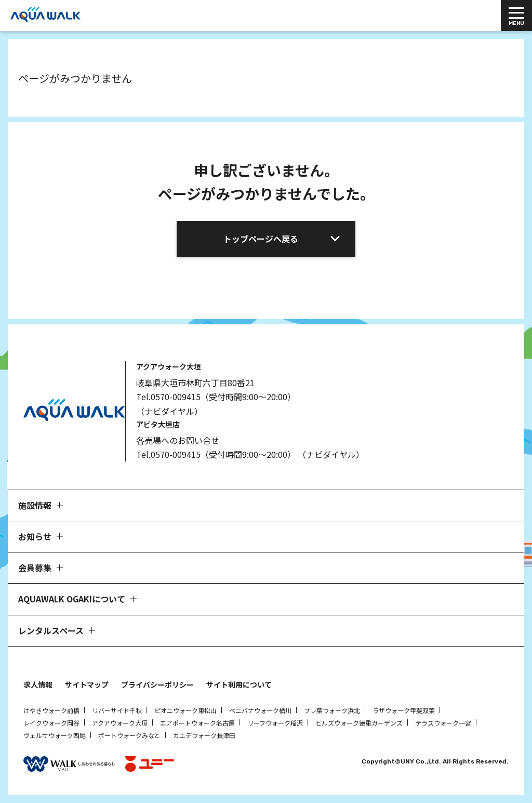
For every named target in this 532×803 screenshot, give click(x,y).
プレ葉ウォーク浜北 (332, 710)
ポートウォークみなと (129, 735)
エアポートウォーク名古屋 (197, 723)
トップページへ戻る (261, 239)
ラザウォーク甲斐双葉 (404, 710)
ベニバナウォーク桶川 (260, 710)
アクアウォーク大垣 (120, 723)
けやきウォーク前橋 (51, 710)
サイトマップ (87, 684)
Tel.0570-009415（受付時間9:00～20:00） (216, 397)
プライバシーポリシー (157, 684)
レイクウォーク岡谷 (51, 723)
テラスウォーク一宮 (443, 723)
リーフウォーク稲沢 (275, 723)
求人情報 (38, 684)
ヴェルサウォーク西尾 (55, 735)
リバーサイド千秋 (117, 710)
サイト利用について (239, 684)
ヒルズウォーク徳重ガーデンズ (359, 723)
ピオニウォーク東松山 (185, 710)
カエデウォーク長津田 (204, 735)
